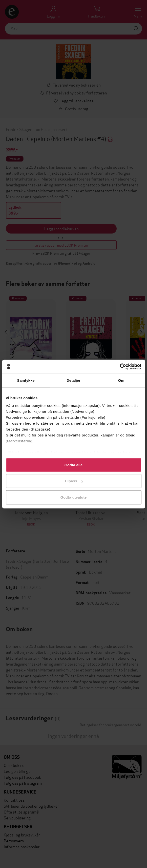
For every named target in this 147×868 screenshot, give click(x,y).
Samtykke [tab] (26, 380)
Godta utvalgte (73, 497)
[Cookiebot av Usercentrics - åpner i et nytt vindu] (120, 367)
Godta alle (74, 465)
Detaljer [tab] (74, 380)
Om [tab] (121, 380)
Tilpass (74, 481)
